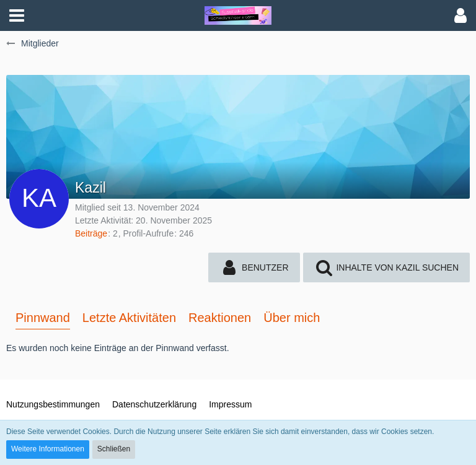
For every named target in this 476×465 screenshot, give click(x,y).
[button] (17, 15)
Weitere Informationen (48, 449)
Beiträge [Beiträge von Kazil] (91, 233)
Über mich (292, 318)
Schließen (114, 449)
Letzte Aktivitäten (129, 318)
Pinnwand (43, 318)
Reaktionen (220, 318)
